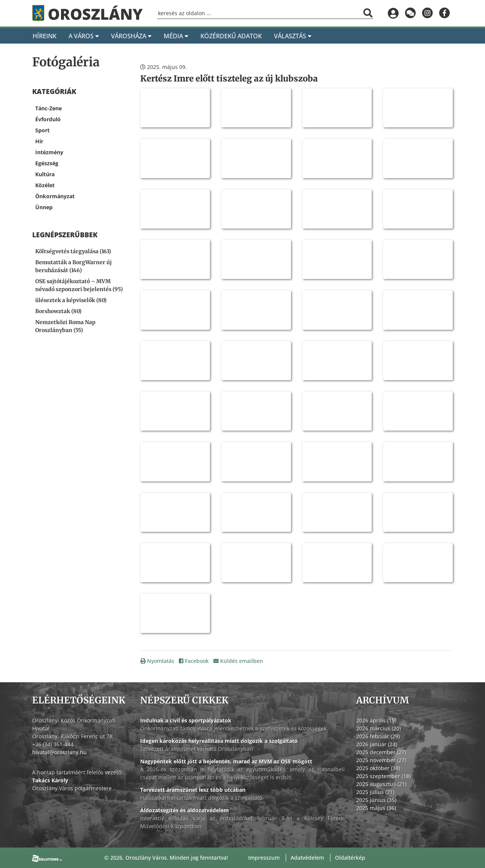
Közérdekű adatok (231, 36)
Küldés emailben (238, 661)
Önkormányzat (55, 196)
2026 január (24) (377, 744)
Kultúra (45, 174)
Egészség (47, 163)
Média (176, 36)
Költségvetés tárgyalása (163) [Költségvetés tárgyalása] (73, 251)
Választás (293, 36)
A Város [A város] (84, 36)
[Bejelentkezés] (393, 13)
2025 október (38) (378, 768)
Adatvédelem (307, 858)
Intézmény (49, 152)
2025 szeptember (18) (383, 776)
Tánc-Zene (48, 108)
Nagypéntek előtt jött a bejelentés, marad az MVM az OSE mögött (226, 761)
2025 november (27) (381, 760)
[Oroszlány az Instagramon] (427, 13)
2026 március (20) (379, 728)
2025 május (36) (376, 808)
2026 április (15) (376, 720)
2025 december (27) (381, 752)
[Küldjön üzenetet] (410, 13)
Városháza (131, 36)
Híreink (45, 36)
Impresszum (264, 858)
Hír (39, 141)
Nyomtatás (157, 661)
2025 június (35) (376, 800)
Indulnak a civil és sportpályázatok (186, 720)
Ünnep (44, 207)
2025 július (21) (375, 792)
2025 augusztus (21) (381, 784)
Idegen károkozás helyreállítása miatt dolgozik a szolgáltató (219, 741)
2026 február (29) (378, 736)
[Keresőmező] (265, 13)
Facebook (194, 661)
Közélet (45, 185)
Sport (42, 130)
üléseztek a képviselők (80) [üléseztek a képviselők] (71, 300)
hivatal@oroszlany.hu (59, 752)
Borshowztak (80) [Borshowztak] (58, 311)
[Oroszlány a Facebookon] (444, 13)
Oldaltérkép (350, 858)
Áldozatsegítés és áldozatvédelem (185, 810)
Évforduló (48, 119)
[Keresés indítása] (368, 13)
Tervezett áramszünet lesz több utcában (193, 790)
